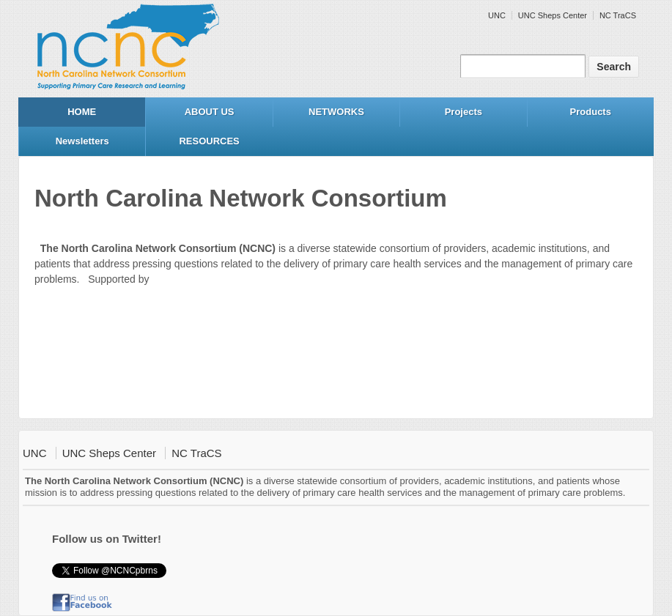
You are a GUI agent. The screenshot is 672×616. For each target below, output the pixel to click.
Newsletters (82, 141)
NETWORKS (336, 112)
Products (591, 112)
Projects (464, 112)
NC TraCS (618, 15)
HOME (82, 112)
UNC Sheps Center (553, 15)
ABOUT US (210, 112)
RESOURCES (209, 141)
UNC (497, 15)
